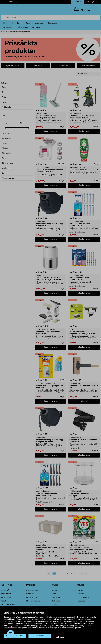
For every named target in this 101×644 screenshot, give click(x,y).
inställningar (61, 626)
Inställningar (59, 637)
